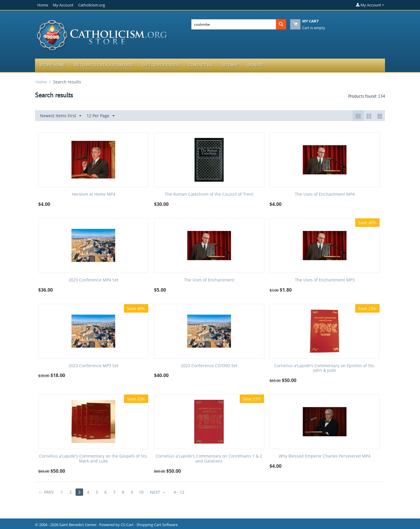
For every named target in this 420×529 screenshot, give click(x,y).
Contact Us (200, 65)
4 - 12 (179, 492)
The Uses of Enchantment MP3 (325, 280)
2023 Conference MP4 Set (93, 280)
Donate (255, 65)
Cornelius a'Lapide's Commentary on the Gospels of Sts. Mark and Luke (93, 459)
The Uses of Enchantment (209, 280)
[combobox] (234, 24)
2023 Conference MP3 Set (93, 366)
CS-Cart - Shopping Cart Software (149, 525)
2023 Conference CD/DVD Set (209, 366)
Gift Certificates (160, 65)
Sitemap (230, 65)
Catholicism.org (92, 5)
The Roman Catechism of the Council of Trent (209, 194)
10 (141, 492)
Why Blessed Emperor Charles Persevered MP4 (325, 456)
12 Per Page (101, 116)
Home (43, 5)
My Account (63, 5)
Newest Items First (61, 116)
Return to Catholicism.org (104, 65)
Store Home (52, 65)
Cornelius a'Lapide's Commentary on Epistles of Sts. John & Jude (325, 368)
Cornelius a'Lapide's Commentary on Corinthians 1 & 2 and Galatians (209, 459)
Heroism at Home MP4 (93, 194)
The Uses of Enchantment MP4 (325, 194)
